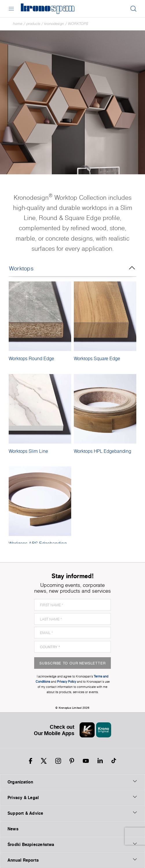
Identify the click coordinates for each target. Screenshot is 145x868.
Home (18, 24)
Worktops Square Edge (97, 358)
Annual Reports (72, 860)
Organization (72, 782)
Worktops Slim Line (28, 451)
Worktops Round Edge (31, 358)
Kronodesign (54, 24)
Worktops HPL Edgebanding (102, 451)
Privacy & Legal (72, 797)
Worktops (78, 24)
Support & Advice (72, 813)
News (13, 829)
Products (33, 24)
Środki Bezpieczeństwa (72, 844)
